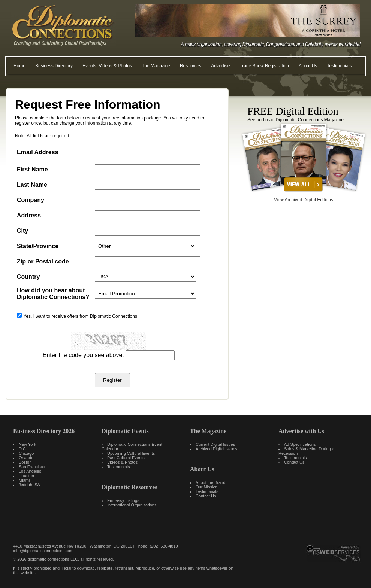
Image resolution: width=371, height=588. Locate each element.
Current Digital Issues (215, 444)
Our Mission (207, 487)
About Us (308, 66)
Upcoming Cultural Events (131, 453)
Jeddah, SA (29, 485)
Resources (191, 66)
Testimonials (339, 66)
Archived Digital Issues (216, 449)
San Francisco (32, 467)
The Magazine (156, 66)
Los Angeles (30, 471)
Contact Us (206, 496)
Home (19, 66)
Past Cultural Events (126, 458)
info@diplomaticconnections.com (43, 551)
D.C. (23, 449)
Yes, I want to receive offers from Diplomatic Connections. (81, 316)
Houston (26, 476)
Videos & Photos (122, 462)
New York (27, 444)
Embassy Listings (123, 500)
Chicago (26, 453)
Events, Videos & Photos (107, 66)
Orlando (26, 458)
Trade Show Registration (264, 66)
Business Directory (54, 66)
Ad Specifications (300, 444)
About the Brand (211, 482)
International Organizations (132, 505)
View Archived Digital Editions (304, 200)
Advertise (220, 66)
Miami (24, 480)
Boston (25, 462)
